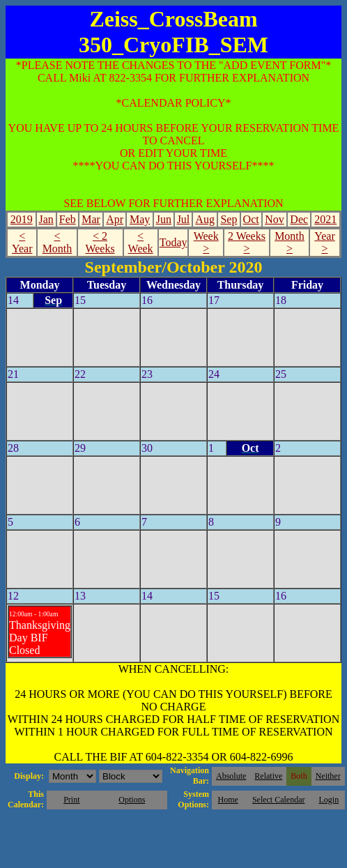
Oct (251, 219)
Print (71, 800)
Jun (164, 219)
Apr (115, 219)
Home (228, 800)
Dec (299, 219)
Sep (229, 219)
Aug (205, 219)
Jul (184, 219)
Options (132, 800)
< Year (22, 242)
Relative (268, 776)
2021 (325, 219)
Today (173, 242)
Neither (328, 776)
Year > (324, 242)
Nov (275, 219)
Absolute (231, 776)
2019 (22, 219)
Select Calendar (279, 800)
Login (329, 800)
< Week (141, 242)
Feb (68, 219)
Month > (290, 242)
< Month (57, 242)
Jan (46, 219)
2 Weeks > (247, 242)
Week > (206, 242)
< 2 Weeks (100, 242)
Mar (91, 219)
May (140, 219)
